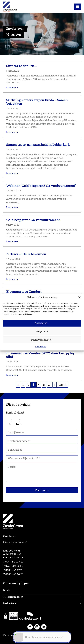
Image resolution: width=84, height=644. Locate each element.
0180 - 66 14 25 (14, 574)
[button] (79, 297)
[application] (42, 630)
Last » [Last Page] (63, 385)
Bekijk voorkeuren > (42, 340)
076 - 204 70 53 (14, 566)
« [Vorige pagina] (18, 385)
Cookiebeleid (41, 347)
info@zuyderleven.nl (15, 542)
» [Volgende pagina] (55, 385)
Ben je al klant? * (16, 413)
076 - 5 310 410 (14, 562)
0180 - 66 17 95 (14, 570)
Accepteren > (42, 323)
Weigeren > (42, 331)
